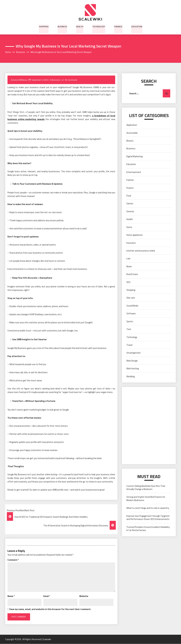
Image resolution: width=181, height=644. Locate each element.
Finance (118, 26)
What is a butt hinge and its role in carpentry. (148, 508)
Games (130, 204)
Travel (129, 345)
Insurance (131, 243)
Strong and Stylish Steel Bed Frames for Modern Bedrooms (146, 499)
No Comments (71, 80)
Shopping (44, 26)
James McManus (20, 80)
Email (47, 596)
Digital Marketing (134, 156)
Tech (129, 329)
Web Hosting (133, 369)
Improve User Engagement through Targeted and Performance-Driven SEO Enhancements (148, 518)
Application (132, 125)
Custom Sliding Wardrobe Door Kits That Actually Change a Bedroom (146, 488)
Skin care (131, 298)
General (130, 211)
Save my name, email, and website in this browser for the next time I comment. (50, 609)
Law (128, 259)
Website (84, 596)
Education (137, 26)
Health (80, 26)
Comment (13, 560)
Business (62, 26)
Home (129, 227)
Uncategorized (133, 353)
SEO (128, 282)
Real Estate (132, 274)
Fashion (130, 180)
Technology (99, 26)
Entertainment (134, 172)
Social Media (132, 306)
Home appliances (135, 235)
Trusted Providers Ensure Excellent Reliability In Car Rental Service (148, 529)
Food (129, 196)
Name (11, 596)
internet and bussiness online (141, 251)
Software (131, 314)
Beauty (130, 141)
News (129, 266)
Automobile (132, 133)
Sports (130, 321)
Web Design (132, 361)
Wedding (131, 376)
